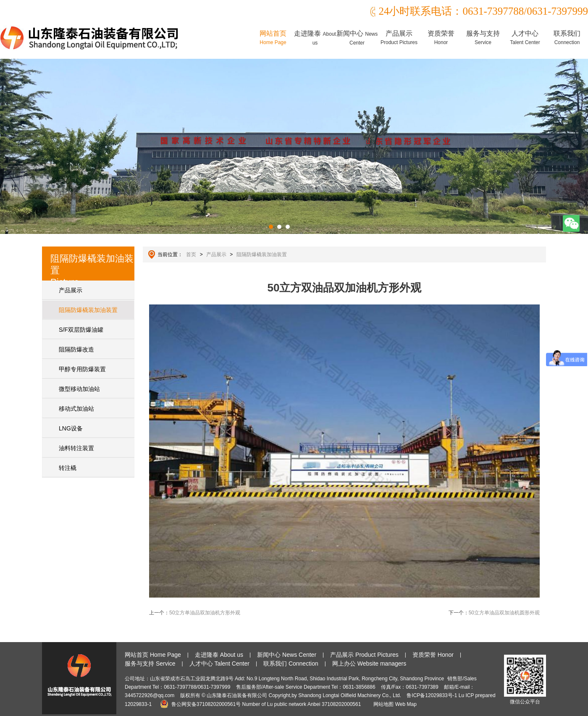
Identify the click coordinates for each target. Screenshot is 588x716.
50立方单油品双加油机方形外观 (205, 613)
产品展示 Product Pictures (364, 655)
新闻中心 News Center (287, 655)
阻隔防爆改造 (76, 349)
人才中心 (525, 38)
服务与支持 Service (150, 664)
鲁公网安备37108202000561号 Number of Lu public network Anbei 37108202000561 (262, 704)
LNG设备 (71, 428)
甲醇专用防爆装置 (82, 369)
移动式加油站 (76, 409)
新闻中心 (357, 38)
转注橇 (68, 468)
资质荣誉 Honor (433, 655)
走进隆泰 (315, 38)
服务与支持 (483, 38)
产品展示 (399, 38)
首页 (191, 254)
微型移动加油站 (79, 389)
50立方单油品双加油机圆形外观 (504, 613)
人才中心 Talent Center (219, 664)
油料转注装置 (76, 448)
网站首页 (273, 38)
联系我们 (567, 38)
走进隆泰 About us (219, 655)
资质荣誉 (441, 38)
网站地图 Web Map (395, 704)
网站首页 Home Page (153, 655)
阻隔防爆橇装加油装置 (88, 310)
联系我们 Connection (291, 664)
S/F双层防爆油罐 (81, 330)
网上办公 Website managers (369, 664)
